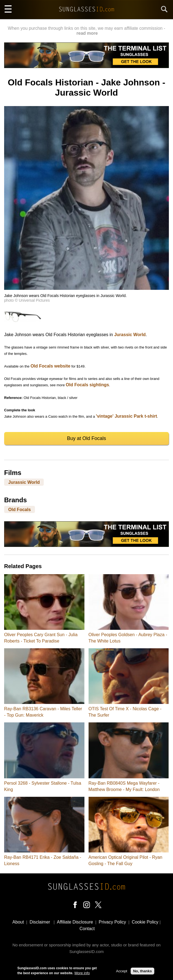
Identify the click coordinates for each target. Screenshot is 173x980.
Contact (87, 929)
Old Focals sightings (87, 385)
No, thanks (142, 972)
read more (87, 33)
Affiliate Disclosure (75, 922)
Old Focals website (50, 366)
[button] (87, 288)
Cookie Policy (145, 922)
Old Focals (20, 510)
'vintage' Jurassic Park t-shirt (127, 416)
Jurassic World (130, 335)
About (18, 922)
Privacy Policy (112, 922)
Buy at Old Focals (86, 438)
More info (82, 974)
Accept (122, 972)
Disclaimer (40, 922)
